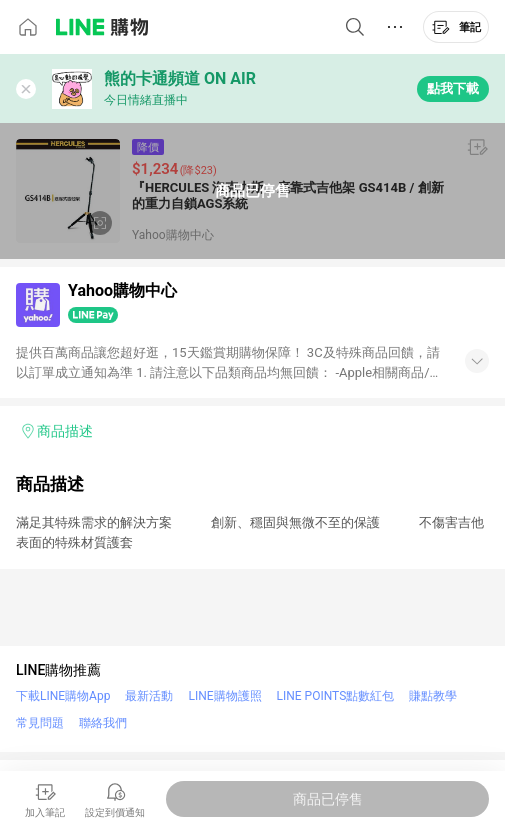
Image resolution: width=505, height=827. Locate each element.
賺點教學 (433, 696)
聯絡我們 (103, 723)
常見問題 (40, 723)
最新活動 (149, 696)
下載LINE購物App (63, 696)
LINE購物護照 (224, 696)
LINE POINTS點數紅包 (336, 696)
